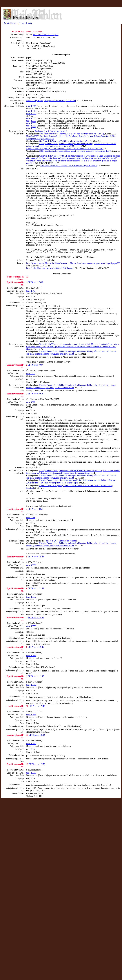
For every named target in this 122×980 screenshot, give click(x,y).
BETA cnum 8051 (35, 509)
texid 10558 (31, 128)
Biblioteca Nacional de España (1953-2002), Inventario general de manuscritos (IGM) (75, 151)
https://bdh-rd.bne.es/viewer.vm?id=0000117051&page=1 (50, 268)
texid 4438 (31, 518)
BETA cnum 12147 (36, 676)
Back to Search (10, 23)
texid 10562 (31, 114)
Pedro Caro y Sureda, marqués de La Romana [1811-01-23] (51, 101)
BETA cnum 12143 (36, 557)
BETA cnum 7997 (35, 365)
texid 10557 (31, 118)
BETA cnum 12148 (37, 706)
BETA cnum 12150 (37, 764)
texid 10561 (31, 106)
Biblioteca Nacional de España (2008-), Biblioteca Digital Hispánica (69, 166)
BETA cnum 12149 (37, 735)
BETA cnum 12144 (36, 588)
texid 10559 (31, 123)
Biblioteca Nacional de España (46, 35)
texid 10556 (31, 121)
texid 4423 (31, 374)
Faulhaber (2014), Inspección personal (51, 131)
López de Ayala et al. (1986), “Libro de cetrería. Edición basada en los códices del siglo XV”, (65, 148)
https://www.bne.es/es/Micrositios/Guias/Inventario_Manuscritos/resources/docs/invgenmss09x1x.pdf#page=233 (73, 263)
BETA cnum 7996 (35, 282)
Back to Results (25, 23)
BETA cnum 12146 (36, 647)
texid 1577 (31, 402)
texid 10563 (31, 111)
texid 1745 (31, 291)
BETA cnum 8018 (35, 394)
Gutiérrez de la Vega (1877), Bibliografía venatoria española (64, 141)
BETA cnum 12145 (36, 618)
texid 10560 (31, 126)
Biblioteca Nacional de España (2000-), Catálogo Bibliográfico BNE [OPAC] (72, 134)
